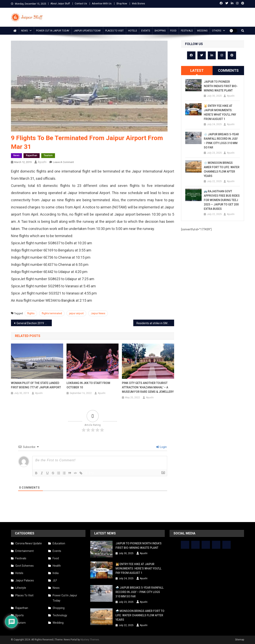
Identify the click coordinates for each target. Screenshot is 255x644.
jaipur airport (76, 313)
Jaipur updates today (87, 31)
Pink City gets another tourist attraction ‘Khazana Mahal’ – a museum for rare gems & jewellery (148, 387)
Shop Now (122, 4)
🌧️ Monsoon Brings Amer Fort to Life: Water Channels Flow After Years (222, 169)
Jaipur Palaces (25, 580)
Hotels (132, 31)
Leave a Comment (63, 162)
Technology (60, 615)
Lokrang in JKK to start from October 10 (88, 385)
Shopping (160, 31)
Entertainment (25, 551)
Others (217, 31)
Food (173, 31)
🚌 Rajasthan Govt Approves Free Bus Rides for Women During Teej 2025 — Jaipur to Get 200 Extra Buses (222, 200)
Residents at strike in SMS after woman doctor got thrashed (155, 323)
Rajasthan (32, 155)
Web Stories (138, 4)
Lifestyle (21, 588)
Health (57, 566)
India (56, 573)
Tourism (48, 155)
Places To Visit (114, 31)
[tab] (197, 71)
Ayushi (42, 162)
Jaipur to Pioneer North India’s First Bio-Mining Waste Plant (221, 86)
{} (86, 473)
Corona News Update (29, 543)
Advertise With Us (102, 4)
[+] (92, 473)
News (24, 31)
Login (161, 447)
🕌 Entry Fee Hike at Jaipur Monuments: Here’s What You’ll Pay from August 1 (220, 112)
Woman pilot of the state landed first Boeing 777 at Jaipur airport (36, 385)
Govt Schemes (25, 566)
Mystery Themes (90, 640)
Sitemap (240, 640)
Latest (197, 70)
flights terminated (52, 313)
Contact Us (81, 4)
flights (31, 313)
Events (146, 31)
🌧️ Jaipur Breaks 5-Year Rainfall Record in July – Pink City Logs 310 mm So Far (221, 141)
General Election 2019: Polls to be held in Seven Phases (34, 323)
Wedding (202, 31)
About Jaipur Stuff (60, 4)
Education (59, 543)
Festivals (187, 31)
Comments (228, 70)
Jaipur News (98, 313)
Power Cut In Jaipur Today (53, 31)
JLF (55, 580)
